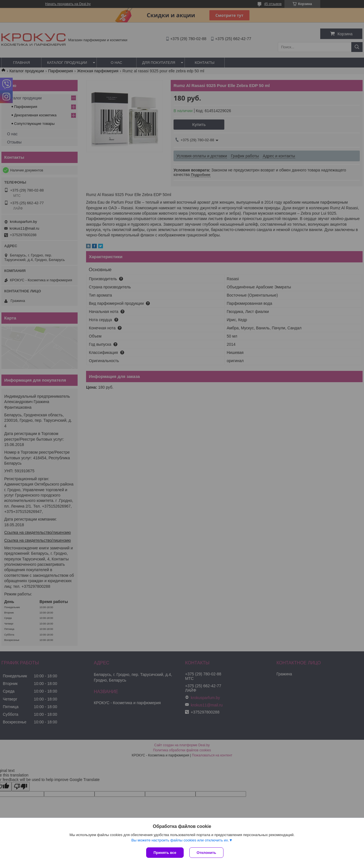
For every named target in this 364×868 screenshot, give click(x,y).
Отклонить (206, 853)
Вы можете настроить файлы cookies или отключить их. (180, 840)
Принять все (165, 853)
